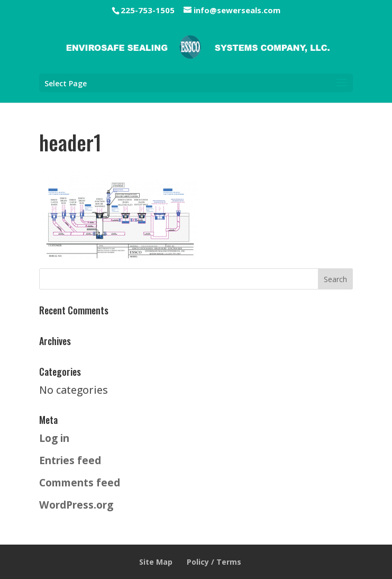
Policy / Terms (214, 562)
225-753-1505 (148, 10)
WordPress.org (76, 505)
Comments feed (80, 482)
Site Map (156, 562)
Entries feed (70, 460)
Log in (54, 438)
